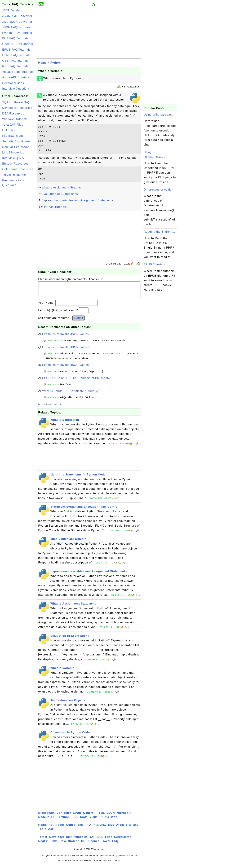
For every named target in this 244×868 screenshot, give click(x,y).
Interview (100, 828)
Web (114, 820)
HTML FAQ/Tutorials (16, 55)
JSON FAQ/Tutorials (16, 27)
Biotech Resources (15, 164)
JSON (111, 816)
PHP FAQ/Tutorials (15, 38)
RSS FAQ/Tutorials (15, 66)
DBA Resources (13, 114)
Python (56, 63)
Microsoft (124, 816)
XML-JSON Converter (17, 22)
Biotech (74, 845)
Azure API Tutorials (16, 77)
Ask (51, 832)
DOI (84, 845)
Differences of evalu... (159, 190)
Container (64, 816)
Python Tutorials (55, 207)
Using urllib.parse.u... (159, 115)
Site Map (132, 828)
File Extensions (13, 136)
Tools (84, 820)
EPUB (77, 816)
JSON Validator (13, 10)
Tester (43, 840)
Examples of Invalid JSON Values (66, 338)
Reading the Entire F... (159, 232)
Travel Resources (14, 175)
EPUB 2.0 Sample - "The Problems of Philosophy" (77, 382)
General (89, 816)
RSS (75, 820)
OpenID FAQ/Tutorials (18, 44)
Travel (106, 845)
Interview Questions (16, 89)
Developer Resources (17, 108)
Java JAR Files (13, 125)
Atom (120, 828)
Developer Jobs (13, 83)
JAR (93, 840)
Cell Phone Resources (18, 169)
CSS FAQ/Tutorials (15, 61)
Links (54, 845)
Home (42, 63)
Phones (94, 845)
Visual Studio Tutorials (18, 72)
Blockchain (46, 816)
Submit (78, 321)
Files (109, 840)
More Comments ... (52, 408)
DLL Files (9, 130)
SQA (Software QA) (16, 102)
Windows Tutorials (15, 119)
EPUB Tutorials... (156, 264)
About (60, 828)
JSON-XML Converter (17, 16)
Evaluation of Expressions (60, 194)
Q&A (63, 845)
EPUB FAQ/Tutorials (16, 50)
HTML (101, 816)
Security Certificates (16, 141)
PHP (54, 820)
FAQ (88, 828)
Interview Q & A (13, 158)
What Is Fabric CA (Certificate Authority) (70, 395)
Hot (51, 828)
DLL (100, 840)
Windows (81, 840)
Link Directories (13, 153)
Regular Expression (16, 147)
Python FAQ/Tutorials (17, 33)
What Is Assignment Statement (63, 188)
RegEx (43, 845)
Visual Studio (99, 820)
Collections (75, 828)
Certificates (123, 840)
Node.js (44, 820)
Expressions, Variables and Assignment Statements (77, 200)
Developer (57, 840)
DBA (69, 840)
